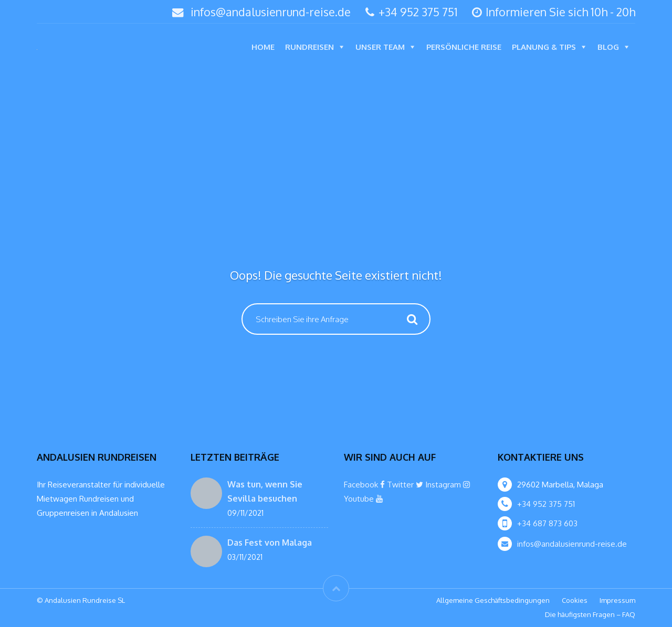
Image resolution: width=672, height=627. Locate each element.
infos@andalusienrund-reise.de (271, 12)
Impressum (617, 600)
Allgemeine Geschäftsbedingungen (493, 600)
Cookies (575, 600)
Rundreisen (309, 47)
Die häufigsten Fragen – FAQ (590, 614)
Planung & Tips (544, 47)
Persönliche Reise (464, 47)
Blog (608, 47)
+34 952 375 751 (412, 12)
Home (263, 47)
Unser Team (380, 47)
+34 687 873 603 (547, 523)
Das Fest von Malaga (270, 543)
